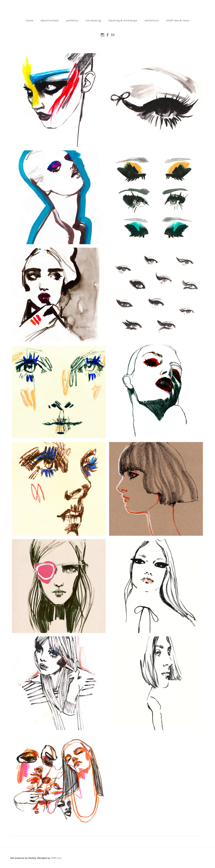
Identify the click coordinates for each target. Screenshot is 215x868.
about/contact (50, 20)
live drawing (93, 20)
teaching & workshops (123, 20)
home (30, 20)
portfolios (72, 20)
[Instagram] (102, 35)
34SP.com (56, 858)
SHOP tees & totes (178, 20)
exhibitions (152, 20)
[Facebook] (108, 35)
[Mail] (113, 35)
